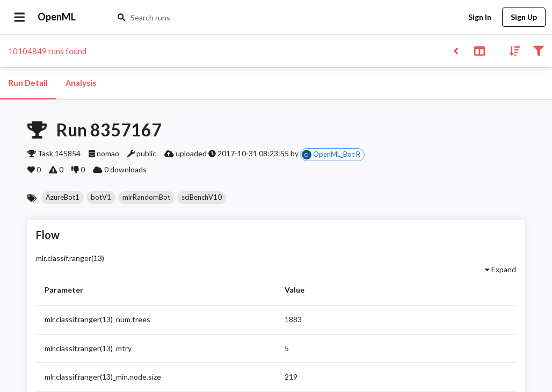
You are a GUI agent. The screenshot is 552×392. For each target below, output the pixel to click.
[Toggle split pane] (479, 50)
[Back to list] (456, 50)
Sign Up (524, 17)
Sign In (480, 17)
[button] (63, 198)
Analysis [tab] (81, 83)
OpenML (57, 17)
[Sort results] (512, 50)
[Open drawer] (20, 17)
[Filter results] (538, 50)
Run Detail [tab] (28, 83)
